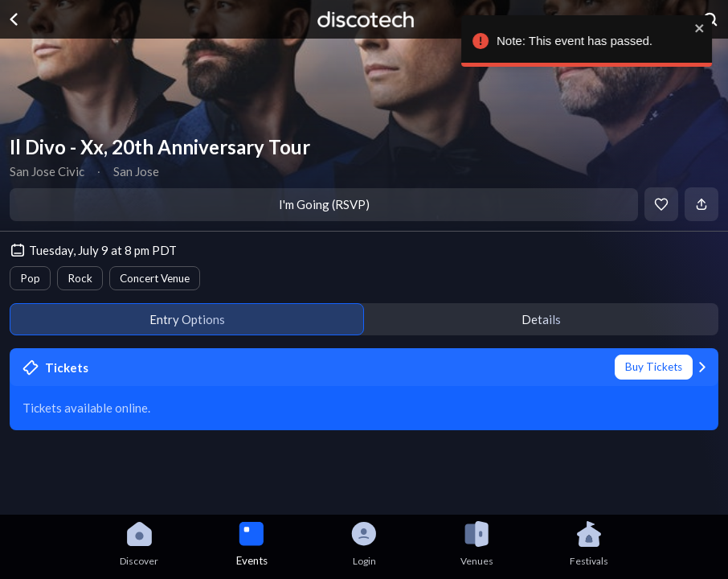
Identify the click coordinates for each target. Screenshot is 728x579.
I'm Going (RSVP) (324, 204)
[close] (704, 28)
